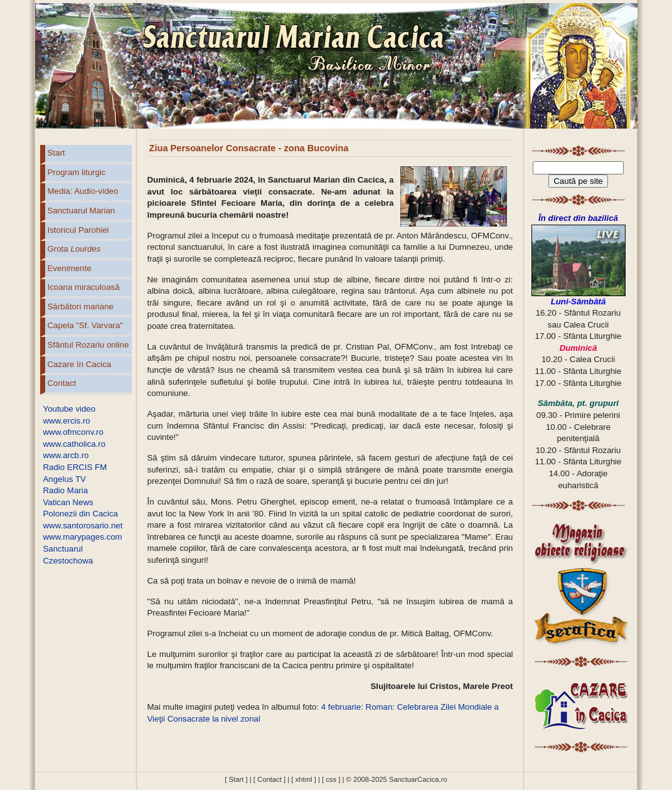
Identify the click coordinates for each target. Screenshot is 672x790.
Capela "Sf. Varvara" (86, 325)
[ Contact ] (269, 779)
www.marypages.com (83, 537)
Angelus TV (65, 479)
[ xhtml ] (303, 779)
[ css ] (331, 779)
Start (56, 153)
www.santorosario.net (83, 526)
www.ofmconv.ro (73, 432)
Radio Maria (66, 490)
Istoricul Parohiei (78, 230)
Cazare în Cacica (80, 364)
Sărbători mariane (81, 307)
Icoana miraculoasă (84, 287)
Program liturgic (77, 172)
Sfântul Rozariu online (88, 345)
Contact (62, 383)
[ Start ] (236, 779)
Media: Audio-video (83, 191)
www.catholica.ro (75, 444)
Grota (74, 249)
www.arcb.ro (66, 455)
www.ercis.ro (67, 421)
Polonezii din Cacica (81, 514)
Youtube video (70, 409)
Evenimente (70, 268)
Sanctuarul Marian (82, 211)
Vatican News (68, 502)
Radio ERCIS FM (75, 467)
